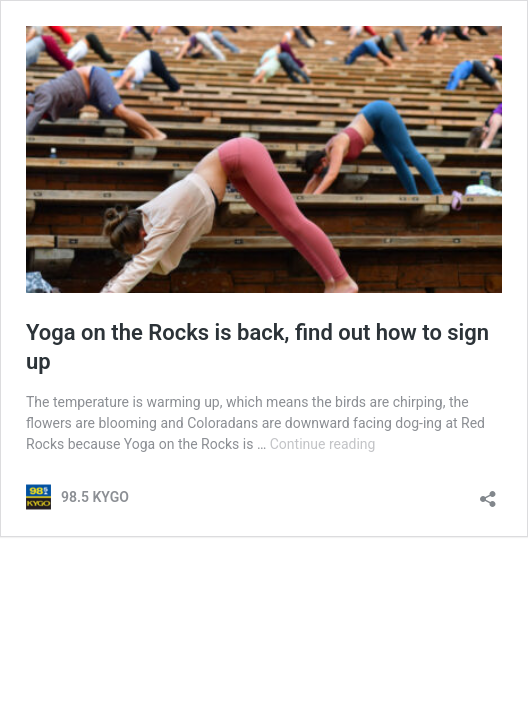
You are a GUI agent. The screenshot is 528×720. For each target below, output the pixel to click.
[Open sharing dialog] (488, 492)
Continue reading (323, 444)
